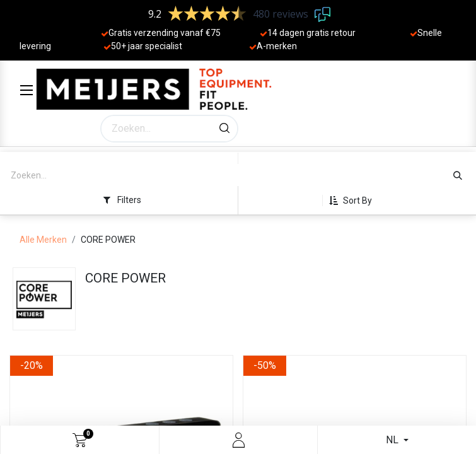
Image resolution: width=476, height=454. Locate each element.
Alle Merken (43, 240)
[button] (355, 201)
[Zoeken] (224, 129)
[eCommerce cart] (80, 440)
